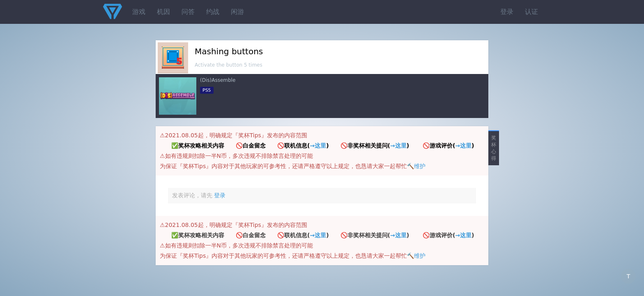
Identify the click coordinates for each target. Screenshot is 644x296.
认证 (531, 12)
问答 (188, 12)
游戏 (139, 12)
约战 (213, 12)
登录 (507, 12)
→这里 (318, 146)
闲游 (237, 12)
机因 (163, 12)
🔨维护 (416, 166)
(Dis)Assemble (218, 80)
